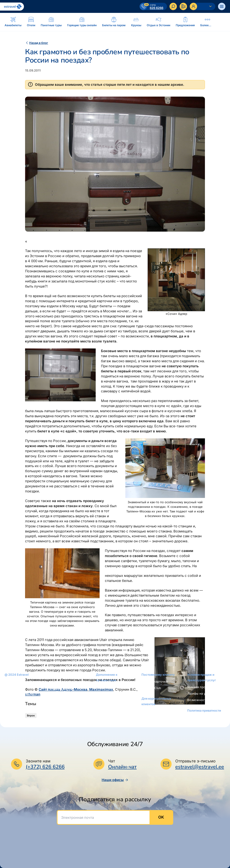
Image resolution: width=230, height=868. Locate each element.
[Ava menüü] (222, 6)
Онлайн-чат (122, 767)
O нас (9, 681)
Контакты (11, 688)
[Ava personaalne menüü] (203, 6)
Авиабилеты (59, 676)
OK (161, 817)
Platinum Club (151, 688)
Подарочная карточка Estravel (112, 696)
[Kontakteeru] (183, 6)
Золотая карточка (154, 681)
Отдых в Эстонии (63, 708)
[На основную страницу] (12, 7)
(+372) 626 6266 (45, 767)
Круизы (56, 702)
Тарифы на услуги (200, 693)
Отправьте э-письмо (195, 761)
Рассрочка (104, 687)
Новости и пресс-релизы (23, 701)
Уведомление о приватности (199, 720)
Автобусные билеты (65, 721)
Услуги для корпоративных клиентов (160, 713)
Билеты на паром (63, 695)
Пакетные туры (62, 689)
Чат (112, 761)
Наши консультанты (19, 694)
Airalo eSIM (104, 716)
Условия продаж (199, 687)
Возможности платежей (205, 700)
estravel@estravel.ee (200, 767)
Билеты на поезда (63, 728)
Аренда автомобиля (65, 715)
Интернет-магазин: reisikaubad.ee (110, 707)
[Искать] (173, 6)
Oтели (55, 682)
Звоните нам (38, 761)
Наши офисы (115, 780)
